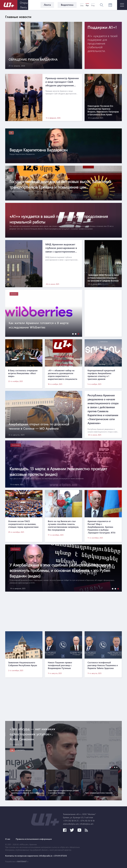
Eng (93, 5)
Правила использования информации (34, 839)
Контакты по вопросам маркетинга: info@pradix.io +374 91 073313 (36, 856)
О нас (8, 839)
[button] (72, 334)
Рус (87, 5)
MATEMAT (22, 861)
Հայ (82, 5)
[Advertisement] (63, 611)
